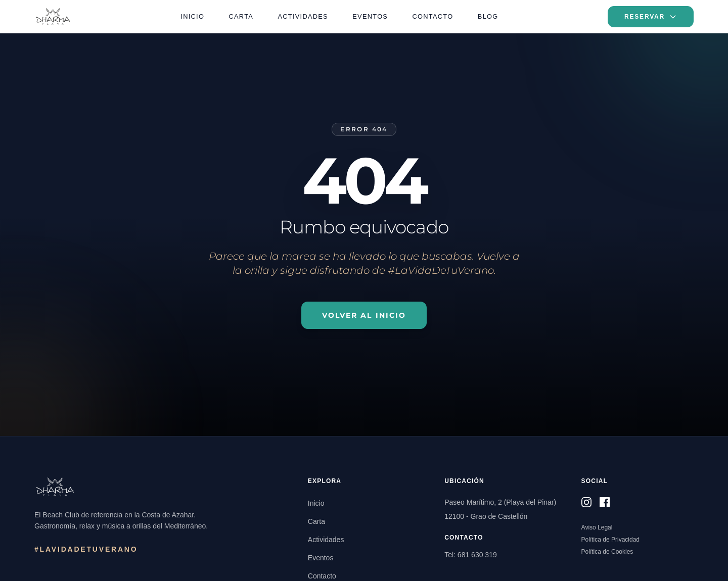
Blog (488, 16)
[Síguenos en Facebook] (605, 502)
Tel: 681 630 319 (471, 555)
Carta (241, 16)
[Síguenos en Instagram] (586, 502)
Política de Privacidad (610, 540)
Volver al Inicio (364, 315)
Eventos (370, 16)
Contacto (433, 16)
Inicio (192, 16)
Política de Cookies (607, 552)
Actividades (303, 16)
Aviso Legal (597, 527)
